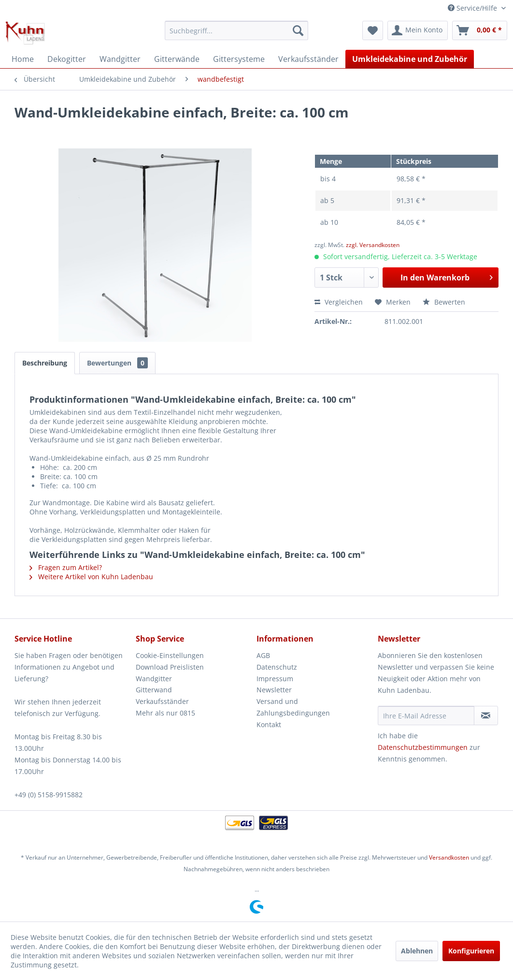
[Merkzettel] (373, 30)
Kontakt (269, 724)
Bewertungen (117, 363)
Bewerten (444, 302)
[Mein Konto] (418, 30)
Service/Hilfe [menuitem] (473, 8)
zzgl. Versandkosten (373, 245)
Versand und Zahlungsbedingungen (293, 707)
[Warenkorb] (480, 30)
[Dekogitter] (67, 59)
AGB (263, 655)
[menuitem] (236, 30)
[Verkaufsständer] (308, 59)
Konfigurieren (471, 951)
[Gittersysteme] (239, 59)
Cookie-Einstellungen (170, 655)
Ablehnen (417, 951)
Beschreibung (45, 363)
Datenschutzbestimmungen (423, 747)
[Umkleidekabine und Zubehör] (410, 59)
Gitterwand (154, 690)
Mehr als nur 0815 (165, 713)
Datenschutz (277, 667)
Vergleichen (339, 302)
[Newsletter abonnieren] (486, 716)
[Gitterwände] (177, 59)
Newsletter (274, 690)
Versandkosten (449, 857)
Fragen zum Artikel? (66, 567)
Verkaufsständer (162, 701)
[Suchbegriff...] (236, 30)
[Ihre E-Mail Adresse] (426, 716)
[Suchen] (298, 30)
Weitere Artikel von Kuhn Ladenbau (91, 577)
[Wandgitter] (120, 59)
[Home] (23, 59)
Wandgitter (154, 679)
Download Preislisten (170, 667)
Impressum (275, 679)
